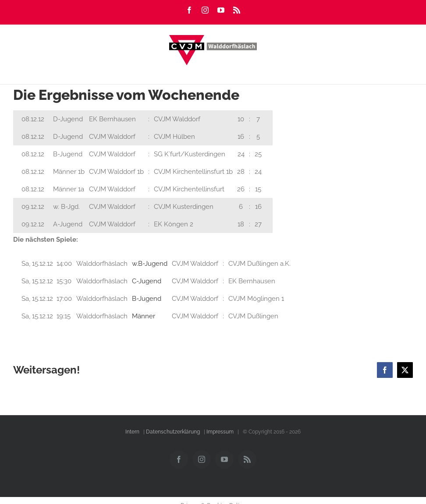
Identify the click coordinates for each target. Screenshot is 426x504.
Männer (144, 316)
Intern (132, 432)
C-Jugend (147, 281)
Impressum (220, 432)
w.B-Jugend (150, 264)
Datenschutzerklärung (173, 432)
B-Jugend (147, 299)
